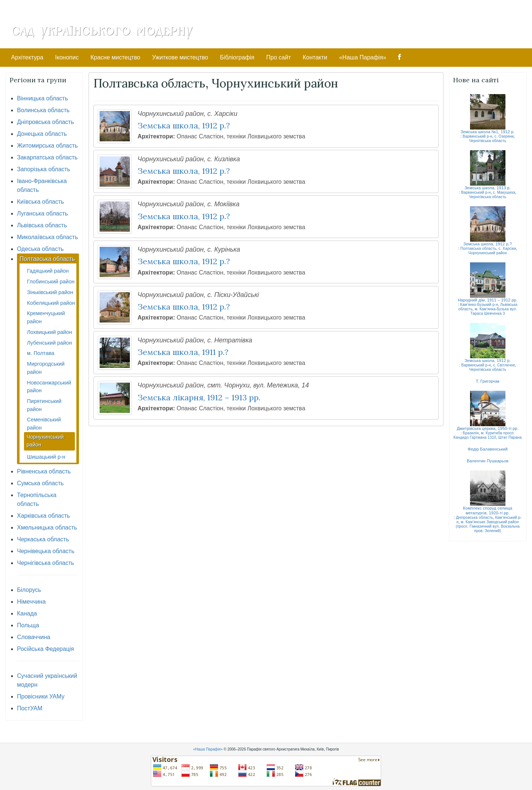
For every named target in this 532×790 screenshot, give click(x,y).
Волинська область (43, 110)
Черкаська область (43, 539)
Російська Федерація (46, 649)
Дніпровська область (45, 122)
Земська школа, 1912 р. (488, 360)
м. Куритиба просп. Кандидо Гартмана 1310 (484, 435)
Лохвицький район (49, 332)
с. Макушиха (504, 192)
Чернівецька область (46, 551)
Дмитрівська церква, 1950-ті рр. (488, 428)
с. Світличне (504, 365)
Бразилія (471, 433)
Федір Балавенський (488, 449)
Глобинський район (51, 282)
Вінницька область (42, 98)
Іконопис (67, 57)
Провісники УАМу (41, 696)
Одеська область (40, 249)
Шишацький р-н (46, 457)
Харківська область (44, 516)
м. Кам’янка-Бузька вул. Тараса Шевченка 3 (494, 311)
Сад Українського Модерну (102, 30)
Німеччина (31, 602)
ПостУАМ (30, 708)
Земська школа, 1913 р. (488, 188)
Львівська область (42, 225)
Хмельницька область (47, 527)
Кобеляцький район (51, 303)
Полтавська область (47, 259)
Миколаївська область (47, 237)
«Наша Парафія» (363, 57)
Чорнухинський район (488, 253)
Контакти (315, 57)
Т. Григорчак (488, 381)
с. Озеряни (504, 136)
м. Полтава (41, 353)
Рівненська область (44, 471)
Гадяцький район (48, 271)
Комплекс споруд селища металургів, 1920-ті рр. (488, 510)
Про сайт (279, 57)
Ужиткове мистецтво (180, 57)
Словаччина (34, 637)
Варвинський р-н (477, 136)
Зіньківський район (50, 292)
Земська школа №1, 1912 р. (488, 132)
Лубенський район (49, 343)
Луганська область (42, 213)
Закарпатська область (47, 157)
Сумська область (40, 483)
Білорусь (29, 590)
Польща (28, 625)
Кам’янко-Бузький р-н (479, 305)
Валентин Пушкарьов (488, 461)
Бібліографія (237, 57)
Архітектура (27, 57)
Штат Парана (510, 437)
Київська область (40, 202)
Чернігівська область (46, 563)
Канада (27, 613)
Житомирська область (47, 146)
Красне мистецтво (115, 57)
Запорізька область (44, 169)
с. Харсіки (507, 249)
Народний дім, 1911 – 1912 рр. (488, 300)
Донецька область (42, 134)
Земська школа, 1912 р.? (488, 244)
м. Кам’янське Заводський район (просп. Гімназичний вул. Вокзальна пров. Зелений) (488, 526)
